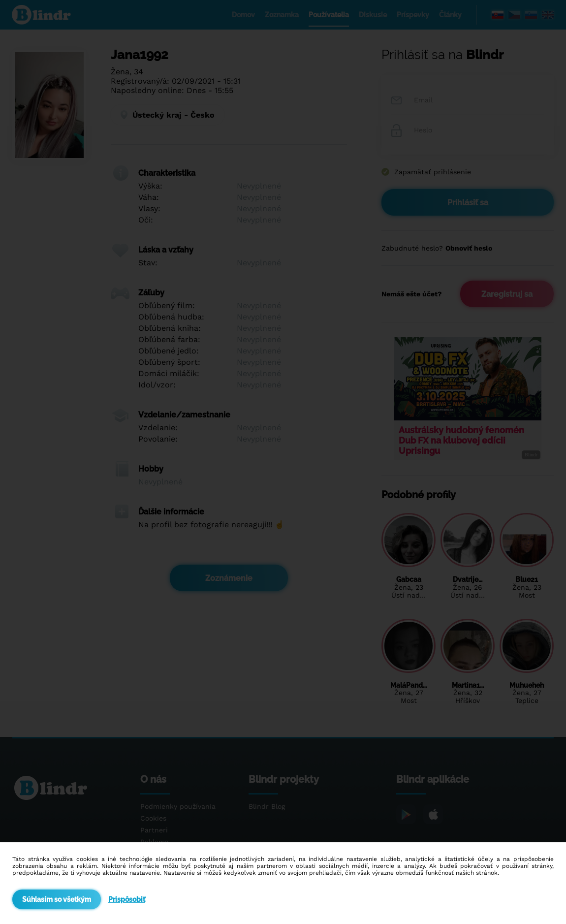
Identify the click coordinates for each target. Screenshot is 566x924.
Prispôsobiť (127, 899)
